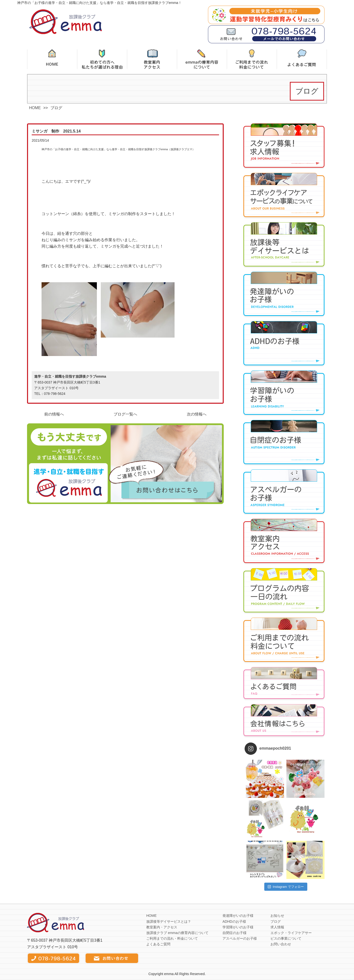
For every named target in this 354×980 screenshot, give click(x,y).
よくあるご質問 (158, 944)
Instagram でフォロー (286, 887)
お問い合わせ (281, 944)
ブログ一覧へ (125, 414)
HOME (35, 108)
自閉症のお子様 (235, 933)
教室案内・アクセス (162, 927)
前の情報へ (54, 414)
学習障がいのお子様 (238, 927)
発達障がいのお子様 (238, 916)
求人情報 (277, 927)
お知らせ (277, 916)
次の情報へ (197, 414)
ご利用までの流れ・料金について (172, 938)
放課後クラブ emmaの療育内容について (177, 933)
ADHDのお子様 (234, 921)
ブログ (276, 921)
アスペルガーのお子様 (240, 938)
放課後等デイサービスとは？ (169, 921)
